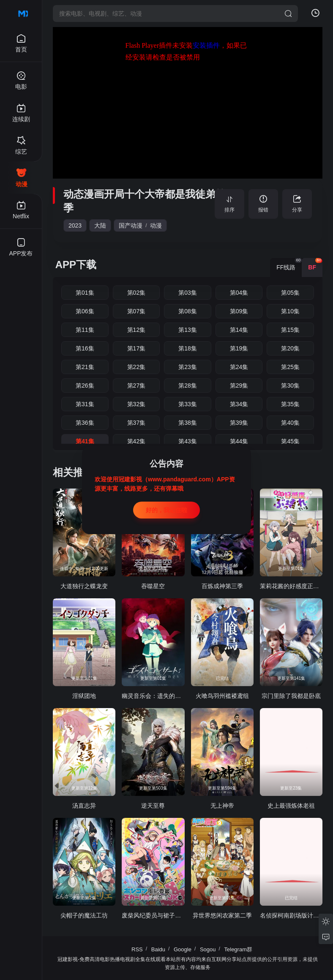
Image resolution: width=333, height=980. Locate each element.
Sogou (208, 949)
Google (183, 949)
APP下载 (76, 265)
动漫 (156, 225)
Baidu (158, 949)
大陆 (100, 225)
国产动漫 (131, 225)
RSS (137, 949)
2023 (75, 225)
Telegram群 (238, 949)
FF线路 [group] (289, 264)
